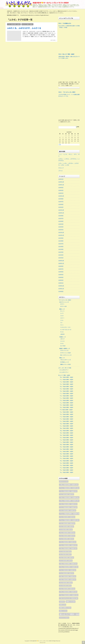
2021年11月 (61, 235)
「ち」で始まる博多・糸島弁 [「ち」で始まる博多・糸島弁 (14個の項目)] (67, 536)
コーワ (62, 314)
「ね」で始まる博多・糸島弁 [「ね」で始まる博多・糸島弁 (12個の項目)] (67, 558)
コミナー (62, 318)
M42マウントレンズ (64, 302)
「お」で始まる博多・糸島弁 (66, 387)
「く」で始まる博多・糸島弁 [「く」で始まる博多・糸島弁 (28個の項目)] (68, 507)
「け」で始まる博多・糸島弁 (66, 396)
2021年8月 (61, 241)
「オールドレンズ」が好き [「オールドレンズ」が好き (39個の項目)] (69, 598)
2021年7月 (61, 244)
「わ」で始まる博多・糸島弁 (66, 473)
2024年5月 (61, 188)
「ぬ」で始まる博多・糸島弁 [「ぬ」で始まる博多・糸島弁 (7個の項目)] (65, 555)
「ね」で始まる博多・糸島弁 (66, 431)
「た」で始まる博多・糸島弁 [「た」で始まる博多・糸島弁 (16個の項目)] (67, 533)
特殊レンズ (62, 358)
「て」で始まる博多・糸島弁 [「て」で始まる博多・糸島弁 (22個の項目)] (68, 542)
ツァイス (62, 341)
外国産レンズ (62, 337)
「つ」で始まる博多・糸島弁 (66, 417)
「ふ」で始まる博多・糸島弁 (66, 440)
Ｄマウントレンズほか (66, 353)
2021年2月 (61, 255)
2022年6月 (61, 221)
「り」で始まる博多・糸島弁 (66, 468)
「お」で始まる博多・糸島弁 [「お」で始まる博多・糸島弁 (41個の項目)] (69, 498)
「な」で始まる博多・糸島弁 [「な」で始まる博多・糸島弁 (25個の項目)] (68, 549)
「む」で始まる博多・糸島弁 (66, 452)
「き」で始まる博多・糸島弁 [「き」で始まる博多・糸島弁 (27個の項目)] (68, 504)
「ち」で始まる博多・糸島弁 (66, 415)
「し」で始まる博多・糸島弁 (66, 403)
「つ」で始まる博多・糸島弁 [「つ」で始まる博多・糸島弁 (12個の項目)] (67, 539)
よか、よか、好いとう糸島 (65, 368)
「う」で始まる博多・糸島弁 (66, 382)
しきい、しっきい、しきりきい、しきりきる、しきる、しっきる (68, 164)
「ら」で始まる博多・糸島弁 (66, 466)
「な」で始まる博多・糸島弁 (66, 424)
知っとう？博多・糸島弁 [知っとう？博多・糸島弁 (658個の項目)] (70, 614)
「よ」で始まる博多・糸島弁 (66, 463)
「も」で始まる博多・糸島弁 (66, 456)
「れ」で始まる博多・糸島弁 (66, 470)
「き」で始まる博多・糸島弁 (66, 391)
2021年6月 (61, 247)
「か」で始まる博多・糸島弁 (66, 389)
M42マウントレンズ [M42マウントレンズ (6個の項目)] (64, 482)
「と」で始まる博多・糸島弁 (66, 422)
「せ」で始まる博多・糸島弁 (66, 408)
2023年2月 (61, 207)
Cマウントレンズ (64, 351)
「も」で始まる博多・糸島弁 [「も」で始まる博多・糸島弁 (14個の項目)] (67, 589)
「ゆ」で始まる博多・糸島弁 (66, 461)
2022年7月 (61, 219)
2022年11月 (61, 213)
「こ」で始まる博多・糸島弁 (66, 398)
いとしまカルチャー (64, 370)
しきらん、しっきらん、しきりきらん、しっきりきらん (69, 160)
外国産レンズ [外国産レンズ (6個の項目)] (63, 605)
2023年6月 (61, 204)
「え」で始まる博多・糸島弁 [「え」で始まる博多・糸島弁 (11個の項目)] (67, 495)
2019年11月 (61, 289)
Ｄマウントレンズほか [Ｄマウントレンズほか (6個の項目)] (64, 618)
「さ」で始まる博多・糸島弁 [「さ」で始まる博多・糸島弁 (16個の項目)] (67, 517)
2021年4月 (61, 249)
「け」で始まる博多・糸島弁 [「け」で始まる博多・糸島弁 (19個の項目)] (68, 511)
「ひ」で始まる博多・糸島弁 (66, 438)
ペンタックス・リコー (66, 327)
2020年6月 (61, 272)
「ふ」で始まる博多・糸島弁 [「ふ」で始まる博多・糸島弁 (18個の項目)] (68, 570)
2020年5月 (61, 275)
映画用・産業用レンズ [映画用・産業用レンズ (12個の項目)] (65, 608)
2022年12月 (61, 210)
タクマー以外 (63, 307)
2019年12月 (61, 286)
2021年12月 (61, 233)
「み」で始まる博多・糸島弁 (66, 449)
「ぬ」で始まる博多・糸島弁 (66, 428)
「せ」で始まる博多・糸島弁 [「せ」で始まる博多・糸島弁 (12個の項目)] (67, 527)
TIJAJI (44, 643)
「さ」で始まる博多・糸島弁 (66, 401)
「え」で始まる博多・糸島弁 (66, 384)
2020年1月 (61, 283)
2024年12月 (61, 182)
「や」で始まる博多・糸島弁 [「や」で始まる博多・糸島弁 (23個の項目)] (68, 592)
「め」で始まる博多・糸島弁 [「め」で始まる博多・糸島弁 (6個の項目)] (65, 586)
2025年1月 (61, 179)
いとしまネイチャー (64, 372)
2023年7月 (61, 202)
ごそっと (61, 171)
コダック (62, 339)
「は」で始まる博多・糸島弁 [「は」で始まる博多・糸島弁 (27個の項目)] (68, 564)
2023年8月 (61, 199)
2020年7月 (61, 269)
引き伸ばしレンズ (64, 362)
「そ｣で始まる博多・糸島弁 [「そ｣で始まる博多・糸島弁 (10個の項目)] (66, 530)
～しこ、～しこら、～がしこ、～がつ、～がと (69, 155)
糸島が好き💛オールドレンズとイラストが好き (51, 3)
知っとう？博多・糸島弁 (64, 375)
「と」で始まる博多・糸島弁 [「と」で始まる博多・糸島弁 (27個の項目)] (68, 545)
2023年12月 (61, 196)
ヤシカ (62, 332)
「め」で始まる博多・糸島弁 (66, 454)
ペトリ (62, 325)
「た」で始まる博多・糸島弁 (66, 412)
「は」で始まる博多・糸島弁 (66, 435)
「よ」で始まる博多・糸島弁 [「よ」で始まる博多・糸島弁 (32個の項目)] (69, 595)
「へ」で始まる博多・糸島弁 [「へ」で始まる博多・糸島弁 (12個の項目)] (67, 573)
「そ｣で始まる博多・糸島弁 (66, 410)
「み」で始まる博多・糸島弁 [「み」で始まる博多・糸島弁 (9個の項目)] (66, 583)
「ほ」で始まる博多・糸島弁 (66, 445)
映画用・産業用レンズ (65, 349)
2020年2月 (61, 280)
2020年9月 (61, 266)
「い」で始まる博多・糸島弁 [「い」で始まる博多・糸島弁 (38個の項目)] (69, 488)
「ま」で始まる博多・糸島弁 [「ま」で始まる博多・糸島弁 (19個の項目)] (68, 580)
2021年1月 (61, 258)
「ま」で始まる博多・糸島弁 (66, 447)
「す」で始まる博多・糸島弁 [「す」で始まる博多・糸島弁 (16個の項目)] (67, 524)
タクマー (62, 304)
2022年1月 (61, 230)
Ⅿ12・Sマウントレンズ (66, 355)
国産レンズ (62, 309)
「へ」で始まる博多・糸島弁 (66, 442)
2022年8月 (61, 216)
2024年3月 (61, 190)
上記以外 (62, 334)
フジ (61, 323)
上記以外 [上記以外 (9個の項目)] (62, 602)
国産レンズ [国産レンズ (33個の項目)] (71, 602)
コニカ (62, 316)
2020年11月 (61, 264)
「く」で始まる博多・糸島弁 (66, 394)
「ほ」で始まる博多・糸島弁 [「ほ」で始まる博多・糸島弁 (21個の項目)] (68, 577)
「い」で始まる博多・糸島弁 (66, 380)
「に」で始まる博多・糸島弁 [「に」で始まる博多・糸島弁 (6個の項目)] (65, 552)
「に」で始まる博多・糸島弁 (66, 426)
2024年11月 (61, 185)
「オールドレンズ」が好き (65, 300)
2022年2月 (61, 227)
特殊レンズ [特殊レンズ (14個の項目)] (63, 611)
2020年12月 (61, 261)
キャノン (62, 311)
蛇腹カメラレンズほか (66, 365)
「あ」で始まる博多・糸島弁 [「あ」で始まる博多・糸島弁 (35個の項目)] (69, 485)
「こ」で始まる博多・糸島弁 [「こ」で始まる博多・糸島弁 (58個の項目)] (70, 514)
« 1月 (60, 145)
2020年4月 (61, 278)
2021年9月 (61, 238)
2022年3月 (61, 224)
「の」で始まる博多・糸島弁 (66, 433)
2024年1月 (61, 193)
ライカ (62, 344)
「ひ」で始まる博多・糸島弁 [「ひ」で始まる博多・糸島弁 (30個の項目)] (69, 567)
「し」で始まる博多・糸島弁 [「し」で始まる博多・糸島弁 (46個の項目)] (69, 520)
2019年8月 (61, 292)
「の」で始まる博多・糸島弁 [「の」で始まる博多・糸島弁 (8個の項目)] (66, 561)
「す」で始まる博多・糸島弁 (66, 405)
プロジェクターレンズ (65, 360)
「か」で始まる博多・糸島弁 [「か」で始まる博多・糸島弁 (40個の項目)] (69, 501)
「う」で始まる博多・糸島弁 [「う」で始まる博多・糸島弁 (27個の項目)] (68, 491)
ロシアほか (63, 346)
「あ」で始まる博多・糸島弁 (66, 377)
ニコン (62, 320)
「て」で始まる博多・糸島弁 (66, 419)
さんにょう (61, 168)
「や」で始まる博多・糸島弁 (66, 459)
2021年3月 (61, 252)
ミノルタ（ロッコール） (66, 330)
